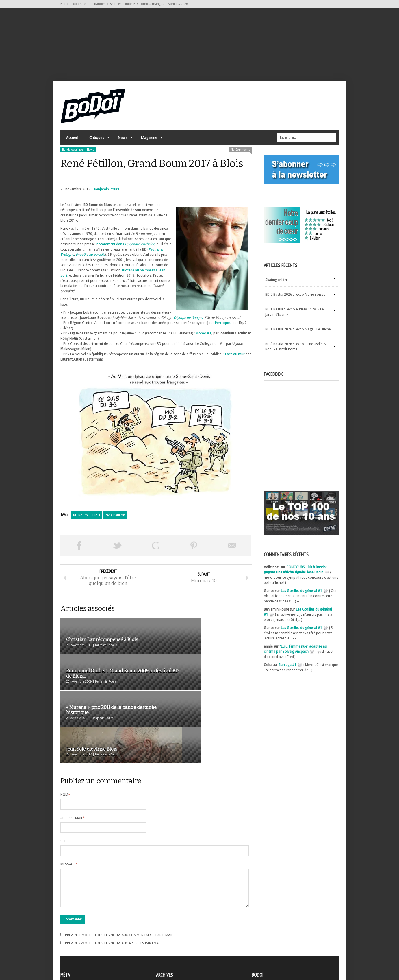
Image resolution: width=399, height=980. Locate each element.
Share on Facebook (79, 553)
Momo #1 (204, 341)
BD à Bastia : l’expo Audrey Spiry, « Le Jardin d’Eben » (294, 319)
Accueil (72, 145)
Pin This (194, 553)
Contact (259, 942)
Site (64, 779)
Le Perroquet (220, 330)
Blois (96, 523)
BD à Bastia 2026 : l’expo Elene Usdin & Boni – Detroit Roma (296, 354)
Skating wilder (276, 287)
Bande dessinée (73, 157)
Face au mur (235, 361)
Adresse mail (73, 756)
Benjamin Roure (107, 196)
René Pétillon (115, 523)
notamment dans (126, 251)
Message (69, 802)
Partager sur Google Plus (156, 553)
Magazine (149, 146)
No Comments (240, 157)
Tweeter (118, 553)
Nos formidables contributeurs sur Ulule (285, 952)
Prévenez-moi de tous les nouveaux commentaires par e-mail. (119, 880)
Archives (163, 934)
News (122, 146)
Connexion (69, 939)
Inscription (69, 933)
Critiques (96, 146)
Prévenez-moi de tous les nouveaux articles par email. (114, 888)
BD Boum (80, 523)
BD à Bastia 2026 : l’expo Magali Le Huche (298, 337)
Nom (65, 733)
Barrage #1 (287, 672)
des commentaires (79, 949)
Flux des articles (76, 944)
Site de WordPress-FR (77, 954)
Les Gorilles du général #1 (301, 598)
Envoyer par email (232, 553)
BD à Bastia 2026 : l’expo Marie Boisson (296, 302)
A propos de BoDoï (268, 933)
